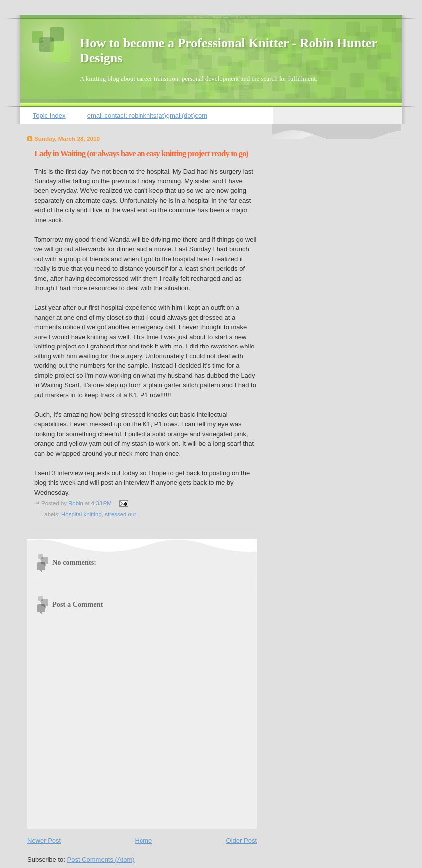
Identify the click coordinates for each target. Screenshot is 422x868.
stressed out (120, 514)
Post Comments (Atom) (101, 859)
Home (144, 840)
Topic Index (49, 115)
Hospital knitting (81, 514)
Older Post (241, 840)
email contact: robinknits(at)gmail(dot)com (147, 115)
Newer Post (44, 840)
